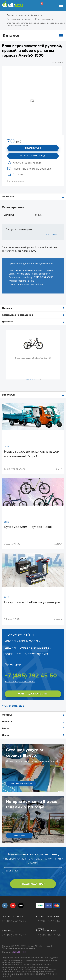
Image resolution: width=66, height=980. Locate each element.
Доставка (8, 322)
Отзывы (7, 308)
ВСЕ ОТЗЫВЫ (52, 235)
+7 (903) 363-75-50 (49, 935)
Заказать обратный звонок (20, 682)
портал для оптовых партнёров (26, 284)
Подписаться (33, 148)
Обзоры (7, 715)
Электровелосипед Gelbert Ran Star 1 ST (33, 358)
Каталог (33, 35)
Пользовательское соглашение (18, 948)
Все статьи (8, 395)
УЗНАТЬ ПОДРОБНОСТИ (21, 783)
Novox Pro (20, 952)
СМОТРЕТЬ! (19, 835)
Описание (8, 197)
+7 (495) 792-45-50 (43, 277)
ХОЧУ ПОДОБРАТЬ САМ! (33, 694)
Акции (6, 728)
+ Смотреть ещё (13, 706)
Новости (7, 722)
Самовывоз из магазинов (17, 315)
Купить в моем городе (33, 156)
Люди (5, 735)
